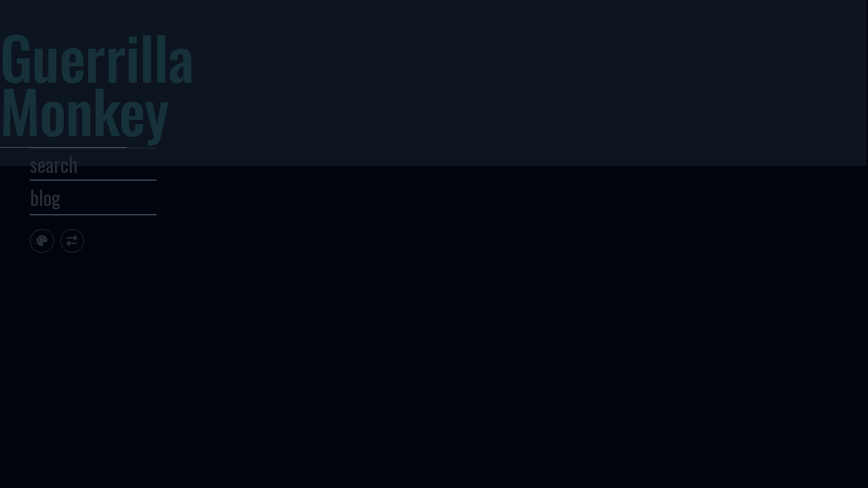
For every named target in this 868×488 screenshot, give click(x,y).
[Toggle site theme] (90, 278)
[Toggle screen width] (120, 278)
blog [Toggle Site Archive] (93, 234)
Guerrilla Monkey (145, 98)
